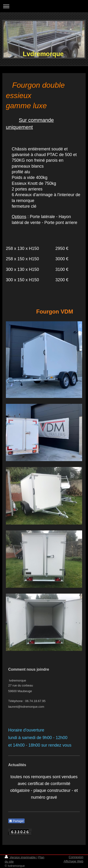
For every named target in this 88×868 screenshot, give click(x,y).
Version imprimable (21, 857)
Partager (16, 821)
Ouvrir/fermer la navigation (44, 6)
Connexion (76, 857)
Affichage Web (73, 861)
